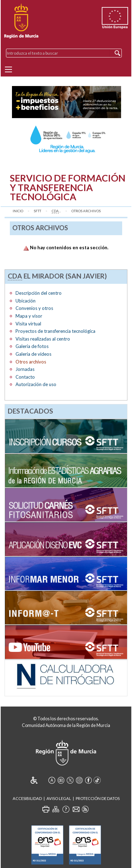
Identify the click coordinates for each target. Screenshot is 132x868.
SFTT (37, 211)
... (56, 211)
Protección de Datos (98, 798)
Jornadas (25, 369)
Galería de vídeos (33, 354)
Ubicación (26, 301)
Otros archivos (86, 211)
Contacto (25, 377)
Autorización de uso (36, 384)
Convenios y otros (34, 308)
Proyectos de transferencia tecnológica (55, 331)
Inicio (18, 211)
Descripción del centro (39, 293)
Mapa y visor (29, 316)
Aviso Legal (59, 798)
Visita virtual (28, 324)
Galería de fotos (32, 346)
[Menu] (8, 69)
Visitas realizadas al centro (43, 339)
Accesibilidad (27, 798)
